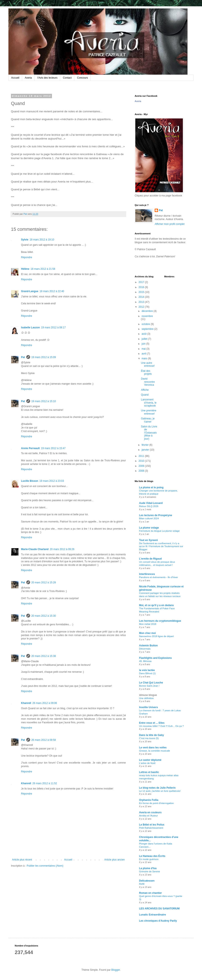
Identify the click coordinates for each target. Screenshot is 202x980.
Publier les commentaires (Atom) (45, 866)
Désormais (145, 649)
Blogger (116, 970)
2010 (142, 461)
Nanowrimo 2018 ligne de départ (156, 636)
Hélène (25, 269)
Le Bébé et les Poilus (152, 825)
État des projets (146, 372)
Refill (142, 884)
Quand (145, 395)
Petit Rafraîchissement (151, 828)
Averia (28, 78)
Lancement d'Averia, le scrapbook (149, 403)
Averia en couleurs (150, 812)
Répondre (27, 257)
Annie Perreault (30, 448)
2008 (142, 471)
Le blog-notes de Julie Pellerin (157, 788)
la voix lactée (147, 670)
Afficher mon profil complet (170, 224)
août (144, 334)
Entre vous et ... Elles (152, 723)
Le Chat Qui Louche (151, 683)
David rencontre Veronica (148, 382)
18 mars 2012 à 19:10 (42, 240)
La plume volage (149, 528)
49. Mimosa (145, 661)
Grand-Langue (30, 291)
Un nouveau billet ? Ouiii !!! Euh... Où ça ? (161, 726)
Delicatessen (147, 881)
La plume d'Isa (148, 868)
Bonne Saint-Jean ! (149, 686)
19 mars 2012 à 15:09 (44, 357)
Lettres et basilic (149, 772)
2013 (142, 302)
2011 (142, 456)
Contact (67, 78)
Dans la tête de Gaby (151, 735)
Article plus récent (22, 860)
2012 (142, 307)
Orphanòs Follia (149, 800)
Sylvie (25, 240)
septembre (148, 329)
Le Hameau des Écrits (152, 856)
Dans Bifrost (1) (147, 673)
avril (144, 354)
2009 (142, 466)
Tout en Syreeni (148, 540)
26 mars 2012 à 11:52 (45, 783)
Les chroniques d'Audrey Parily (158, 921)
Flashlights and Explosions (155, 658)
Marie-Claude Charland (35, 549)
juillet (145, 339)
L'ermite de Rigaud (150, 559)
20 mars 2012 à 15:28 (44, 583)
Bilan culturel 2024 (149, 518)
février (146, 445)
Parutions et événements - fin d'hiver (159, 577)
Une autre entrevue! (148, 364)
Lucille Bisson (30, 481)
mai (144, 349)
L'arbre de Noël (147, 763)
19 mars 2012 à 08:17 (53, 328)
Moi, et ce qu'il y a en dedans (156, 605)
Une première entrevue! (149, 412)
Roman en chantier (150, 893)
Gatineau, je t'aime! (148, 420)
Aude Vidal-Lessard (151, 503)
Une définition (146, 698)
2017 (142, 282)
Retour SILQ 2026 (149, 506)
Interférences (147, 574)
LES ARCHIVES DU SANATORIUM (159, 909)
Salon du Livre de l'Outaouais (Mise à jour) (149, 433)
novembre (147, 316)
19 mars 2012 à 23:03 (52, 481)
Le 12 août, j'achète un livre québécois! (160, 791)
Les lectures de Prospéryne (156, 515)
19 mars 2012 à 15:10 (44, 401)
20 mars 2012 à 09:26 (62, 549)
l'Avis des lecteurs (47, 78)
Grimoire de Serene (150, 871)
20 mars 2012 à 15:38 (44, 656)
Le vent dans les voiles (153, 748)
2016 (142, 287)
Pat (23, 357)
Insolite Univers (148, 707)
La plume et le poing (151, 487)
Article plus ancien (115, 860)
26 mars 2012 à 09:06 (45, 703)
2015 (142, 292)
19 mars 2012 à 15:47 (53, 448)
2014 (142, 297)
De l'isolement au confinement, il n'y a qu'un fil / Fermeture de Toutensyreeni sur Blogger (161, 546)
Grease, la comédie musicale (155, 751)
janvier (146, 450)
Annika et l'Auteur (148, 816)
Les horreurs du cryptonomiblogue (160, 621)
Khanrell (26, 703)
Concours (82, 78)
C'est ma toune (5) (149, 738)
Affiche (145, 390)
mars (145, 358)
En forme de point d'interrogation (156, 803)
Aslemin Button (148, 646)
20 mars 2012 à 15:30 (44, 616)
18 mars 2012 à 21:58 (43, 269)
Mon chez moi (147, 633)
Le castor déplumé (150, 760)
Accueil (15, 78)
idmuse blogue (148, 695)
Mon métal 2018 (148, 624)
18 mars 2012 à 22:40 (52, 291)
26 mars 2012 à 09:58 (44, 740)
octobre (146, 324)
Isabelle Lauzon (30, 328)
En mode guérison (149, 859)
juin (144, 344)
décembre (148, 311)
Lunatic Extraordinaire (152, 915)
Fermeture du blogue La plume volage (159, 531)
